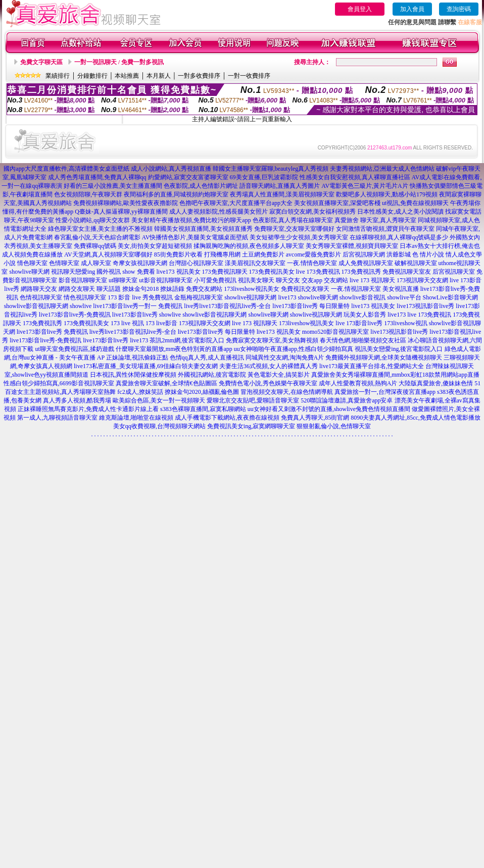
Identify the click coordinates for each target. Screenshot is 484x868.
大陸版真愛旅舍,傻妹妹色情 (436, 383)
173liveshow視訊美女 (251, 289)
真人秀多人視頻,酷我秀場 (77, 400)
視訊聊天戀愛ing (73, 272)
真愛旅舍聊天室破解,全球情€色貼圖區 (166, 383)
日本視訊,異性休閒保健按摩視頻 (133, 375)
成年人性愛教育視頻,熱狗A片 (358, 383)
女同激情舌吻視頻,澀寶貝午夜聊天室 (385, 229)
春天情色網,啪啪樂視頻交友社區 (363, 340)
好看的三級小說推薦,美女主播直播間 (113, 186)
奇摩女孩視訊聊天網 (140, 263)
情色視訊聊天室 (85, 297)
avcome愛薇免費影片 (313, 254)
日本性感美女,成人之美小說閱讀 (400, 212)
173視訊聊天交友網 (422, 280)
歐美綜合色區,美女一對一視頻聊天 (159, 400)
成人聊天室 (96, 263)
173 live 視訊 (127, 323)
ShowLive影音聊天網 (450, 297)
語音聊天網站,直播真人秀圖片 (280, 186)
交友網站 (336, 280)
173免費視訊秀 (361, 272)
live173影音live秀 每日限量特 (311, 306)
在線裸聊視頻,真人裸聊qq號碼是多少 (399, 237)
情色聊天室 (32, 263)
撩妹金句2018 (140, 289)
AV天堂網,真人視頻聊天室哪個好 (108, 254)
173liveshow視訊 (405, 323)
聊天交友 (288, 280)
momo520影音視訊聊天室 (336, 332)
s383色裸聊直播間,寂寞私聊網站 (203, 409)
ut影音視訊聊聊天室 (165, 280)
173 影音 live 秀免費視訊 (140, 297)
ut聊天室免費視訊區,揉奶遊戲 (74, 349)
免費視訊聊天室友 (407, 272)
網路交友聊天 (77, 289)
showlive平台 (404, 297)
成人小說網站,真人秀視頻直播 (171, 169)
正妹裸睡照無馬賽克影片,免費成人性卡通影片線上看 (88, 409)
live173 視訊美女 (179, 272)
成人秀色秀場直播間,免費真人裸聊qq (97, 177)
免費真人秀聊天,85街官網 (315, 418)
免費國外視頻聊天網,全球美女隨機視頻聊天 (384, 358)
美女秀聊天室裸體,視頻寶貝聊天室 (352, 246)
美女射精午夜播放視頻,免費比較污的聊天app (191, 220)
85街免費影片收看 (178, 254)
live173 (287, 297)
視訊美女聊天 (256, 280)
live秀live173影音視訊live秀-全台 (227, 306)
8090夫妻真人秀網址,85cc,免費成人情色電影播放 (416, 418)
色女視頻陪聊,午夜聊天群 (88, 194)
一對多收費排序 (199, 76)
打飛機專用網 (222, 254)
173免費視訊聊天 (225, 272)
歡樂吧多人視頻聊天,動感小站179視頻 (387, 194)
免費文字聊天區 (41, 62)
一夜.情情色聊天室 (312, 263)
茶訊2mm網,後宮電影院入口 (187, 340)
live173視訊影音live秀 (425, 306)
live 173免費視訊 (318, 272)
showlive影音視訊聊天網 (36, 306)
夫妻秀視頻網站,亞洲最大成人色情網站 (382, 169)
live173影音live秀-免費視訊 (75, 315)
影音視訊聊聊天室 (83, 280)
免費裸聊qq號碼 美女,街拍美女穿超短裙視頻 (133, 246)
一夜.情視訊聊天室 (356, 289)
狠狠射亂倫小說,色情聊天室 (334, 426)
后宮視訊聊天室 (454, 272)
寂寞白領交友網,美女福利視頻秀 (312, 212)
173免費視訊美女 (272, 272)
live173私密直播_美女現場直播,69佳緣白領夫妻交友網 (146, 366)
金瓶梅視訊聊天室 (199, 297)
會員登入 (360, 9)
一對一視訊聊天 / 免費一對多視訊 (119, 62)
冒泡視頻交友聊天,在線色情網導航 (287, 392)
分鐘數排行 (92, 76)
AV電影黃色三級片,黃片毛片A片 (365, 186)
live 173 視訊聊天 (372, 280)
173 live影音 (161, 323)
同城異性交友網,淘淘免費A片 (285, 358)
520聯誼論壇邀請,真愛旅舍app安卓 (347, 400)
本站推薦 (127, 76)
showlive (81, 306)
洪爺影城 (399, 254)
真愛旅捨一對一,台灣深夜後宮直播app (385, 392)
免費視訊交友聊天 (305, 289)
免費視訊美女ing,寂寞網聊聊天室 (251, 426)
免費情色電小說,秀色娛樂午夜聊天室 (268, 383)
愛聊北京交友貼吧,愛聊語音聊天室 (253, 400)
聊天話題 (109, 289)
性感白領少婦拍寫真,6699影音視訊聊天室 (59, 383)
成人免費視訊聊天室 (366, 263)
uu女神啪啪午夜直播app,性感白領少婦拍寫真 (294, 349)
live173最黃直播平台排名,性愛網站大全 (372, 366)
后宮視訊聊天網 (364, 254)
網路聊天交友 (39, 289)
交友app (312, 280)
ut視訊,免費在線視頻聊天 (415, 203)
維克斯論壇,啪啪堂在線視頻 (136, 418)
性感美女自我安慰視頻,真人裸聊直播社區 (355, 177)
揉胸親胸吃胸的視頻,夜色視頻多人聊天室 (249, 246)
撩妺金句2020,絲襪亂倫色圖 (202, 392)
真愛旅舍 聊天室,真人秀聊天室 (375, 220)
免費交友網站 (204, 289)
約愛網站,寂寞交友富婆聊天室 (188, 177)
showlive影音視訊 (362, 297)
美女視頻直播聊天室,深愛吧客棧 (337, 203)
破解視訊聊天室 (416, 263)
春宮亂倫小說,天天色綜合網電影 (97, 237)
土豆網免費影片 (263, 254)
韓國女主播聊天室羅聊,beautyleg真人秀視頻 (271, 169)
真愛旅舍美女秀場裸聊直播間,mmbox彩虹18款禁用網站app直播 (395, 375)
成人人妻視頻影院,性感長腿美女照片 (219, 212)
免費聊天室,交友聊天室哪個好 (294, 229)
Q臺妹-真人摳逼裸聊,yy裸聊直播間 (121, 212)
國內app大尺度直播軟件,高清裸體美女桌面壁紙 (66, 169)
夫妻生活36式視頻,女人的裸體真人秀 (269, 366)
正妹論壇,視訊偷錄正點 (137, 358)
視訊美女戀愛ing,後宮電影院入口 (399, 349)
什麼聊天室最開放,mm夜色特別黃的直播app (174, 349)
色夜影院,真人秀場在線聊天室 (293, 220)
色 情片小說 (428, 254)
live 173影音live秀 (359, 323)
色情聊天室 (64, 263)
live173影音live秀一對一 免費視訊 (138, 306)
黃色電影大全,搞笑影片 (279, 375)
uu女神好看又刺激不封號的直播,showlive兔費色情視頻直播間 (329, 409)
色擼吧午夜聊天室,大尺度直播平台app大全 (236, 203)
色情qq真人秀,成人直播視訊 (207, 358)
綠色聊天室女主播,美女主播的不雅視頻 (100, 229)
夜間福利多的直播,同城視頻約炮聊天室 (176, 194)
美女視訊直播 (401, 289)
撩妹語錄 (172, 289)
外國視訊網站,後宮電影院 (212, 375)
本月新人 (159, 76)
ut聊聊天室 (123, 280)
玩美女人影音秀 (365, 315)
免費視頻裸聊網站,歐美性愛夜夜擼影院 (126, 203)
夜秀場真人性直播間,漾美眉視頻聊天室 (282, 194)
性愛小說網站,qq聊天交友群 (93, 220)
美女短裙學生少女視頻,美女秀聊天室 (299, 237)
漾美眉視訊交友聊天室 (255, 263)
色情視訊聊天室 (41, 297)
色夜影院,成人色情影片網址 (201, 186)
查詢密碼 (459, 9)
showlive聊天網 (29, 272)
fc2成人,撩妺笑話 (140, 392)
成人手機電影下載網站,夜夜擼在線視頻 (227, 418)
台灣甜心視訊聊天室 (196, 263)
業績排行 (58, 76)
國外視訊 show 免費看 (126, 272)
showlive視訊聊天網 (250, 297)
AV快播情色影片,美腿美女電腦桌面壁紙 (195, 237)
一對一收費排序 (249, 76)
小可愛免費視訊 (215, 280)
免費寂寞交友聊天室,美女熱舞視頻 (272, 340)
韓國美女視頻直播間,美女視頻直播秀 (203, 229)
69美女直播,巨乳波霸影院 (264, 177)
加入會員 (412, 9)
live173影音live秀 (135, 315)
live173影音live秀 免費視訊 (52, 332)
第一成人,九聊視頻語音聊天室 (57, 418)
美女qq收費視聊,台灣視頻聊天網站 (159, 426)
